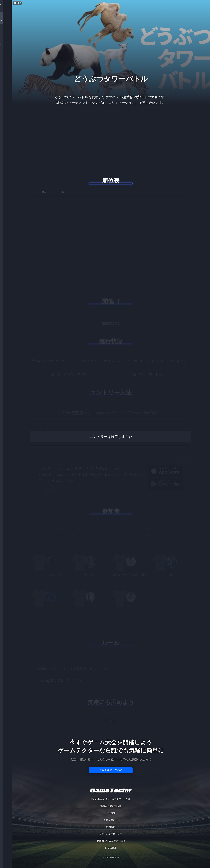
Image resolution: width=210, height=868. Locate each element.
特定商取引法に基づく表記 (111, 841)
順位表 (111, 181)
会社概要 (111, 813)
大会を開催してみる (111, 770)
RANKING (6, 56)
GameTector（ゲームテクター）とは (111, 799)
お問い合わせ (111, 820)
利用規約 (111, 827)
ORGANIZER (6, 44)
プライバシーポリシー (111, 834)
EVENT (6, 68)
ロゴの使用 (111, 848)
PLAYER (6, 32)
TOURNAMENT (6, 21)
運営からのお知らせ (111, 806)
